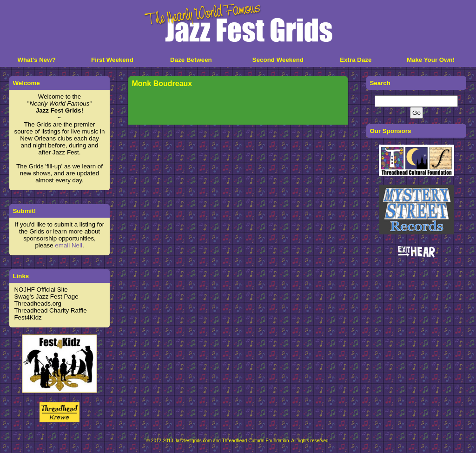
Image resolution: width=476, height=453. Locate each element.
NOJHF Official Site (41, 290)
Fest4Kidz (28, 317)
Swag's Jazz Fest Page (46, 296)
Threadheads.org (38, 303)
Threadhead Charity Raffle (50, 310)
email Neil (69, 245)
